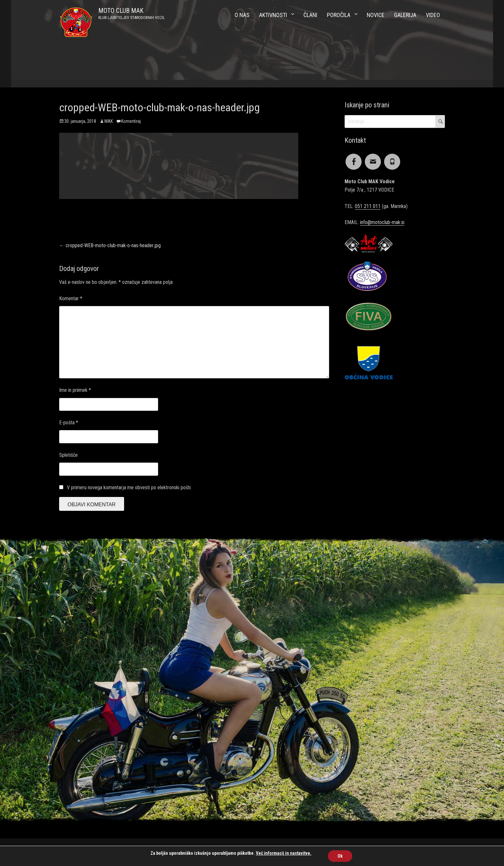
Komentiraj (131, 121)
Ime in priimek (75, 390)
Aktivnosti (273, 15)
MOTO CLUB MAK (121, 11)
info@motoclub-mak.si (382, 222)
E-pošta (69, 423)
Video (433, 15)
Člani (310, 15)
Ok (340, 856)
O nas (242, 15)
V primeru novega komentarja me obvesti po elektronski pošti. (129, 487)
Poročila (339, 15)
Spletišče (68, 455)
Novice (376, 15)
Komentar (71, 298)
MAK (109, 121)
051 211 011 (368, 206)
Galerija (405, 15)
